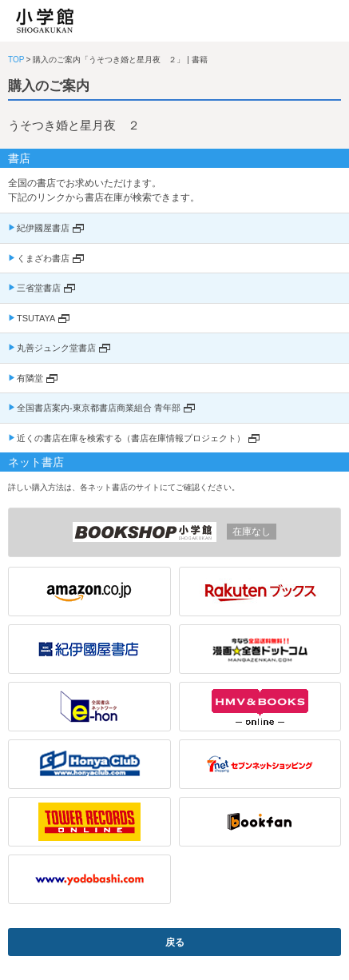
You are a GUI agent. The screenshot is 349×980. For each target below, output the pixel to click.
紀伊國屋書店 (43, 228)
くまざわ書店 (43, 258)
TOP (16, 60)
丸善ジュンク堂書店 (56, 348)
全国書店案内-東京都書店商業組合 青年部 (99, 408)
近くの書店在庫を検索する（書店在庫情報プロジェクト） (131, 438)
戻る (175, 942)
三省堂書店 (39, 288)
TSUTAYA (36, 318)
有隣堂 (30, 378)
